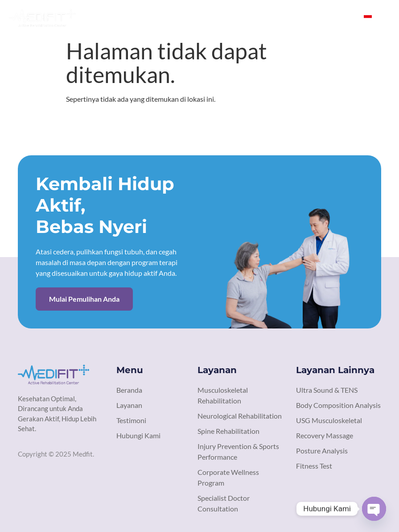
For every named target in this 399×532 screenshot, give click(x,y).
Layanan (230, 18)
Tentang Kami (179, 18)
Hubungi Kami (329, 18)
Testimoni (274, 18)
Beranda (128, 18)
